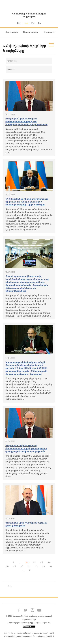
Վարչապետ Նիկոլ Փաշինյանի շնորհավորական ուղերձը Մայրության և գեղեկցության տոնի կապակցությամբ (26, 448)
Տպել (10, 586)
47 (49, 562)
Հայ (26, 23)
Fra (40, 23)
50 (22, 566)
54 (51, 566)
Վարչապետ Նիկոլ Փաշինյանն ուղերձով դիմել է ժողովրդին (26, 524)
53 (43, 566)
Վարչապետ (12, 32)
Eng (19, 23)
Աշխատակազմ (31, 32)
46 (42, 562)
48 (7, 566)
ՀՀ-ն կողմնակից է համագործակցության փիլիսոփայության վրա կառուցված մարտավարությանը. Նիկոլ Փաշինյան (27, 202)
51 (29, 566)
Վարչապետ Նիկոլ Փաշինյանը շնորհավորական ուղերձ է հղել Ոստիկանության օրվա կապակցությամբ (26, 121)
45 (34, 562)
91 (30, 570)
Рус (33, 23)
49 (15, 566)
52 (36, 566)
